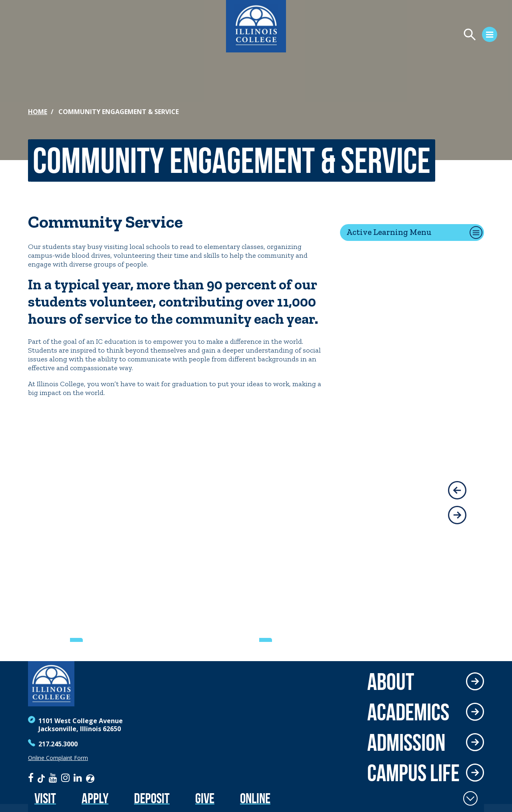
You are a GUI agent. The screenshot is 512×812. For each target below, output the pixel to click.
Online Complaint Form (58, 758)
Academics (408, 712)
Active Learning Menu (389, 232)
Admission (406, 742)
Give (205, 798)
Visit (45, 798)
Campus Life (413, 773)
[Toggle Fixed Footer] (470, 798)
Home (38, 112)
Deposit (152, 798)
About (391, 682)
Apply (95, 798)
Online (255, 798)
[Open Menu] (414, 36)
